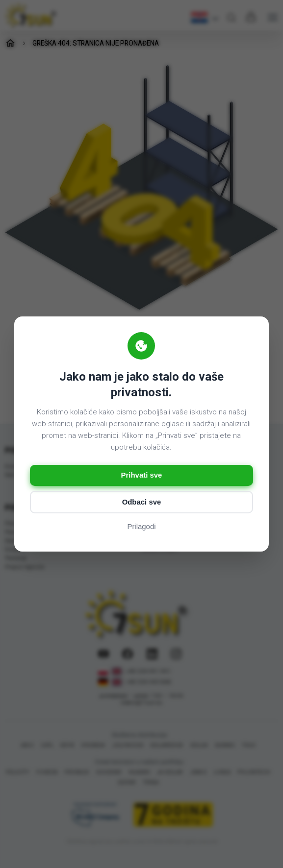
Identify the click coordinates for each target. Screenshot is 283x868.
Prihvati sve (141, 475)
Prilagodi (141, 527)
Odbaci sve (141, 502)
